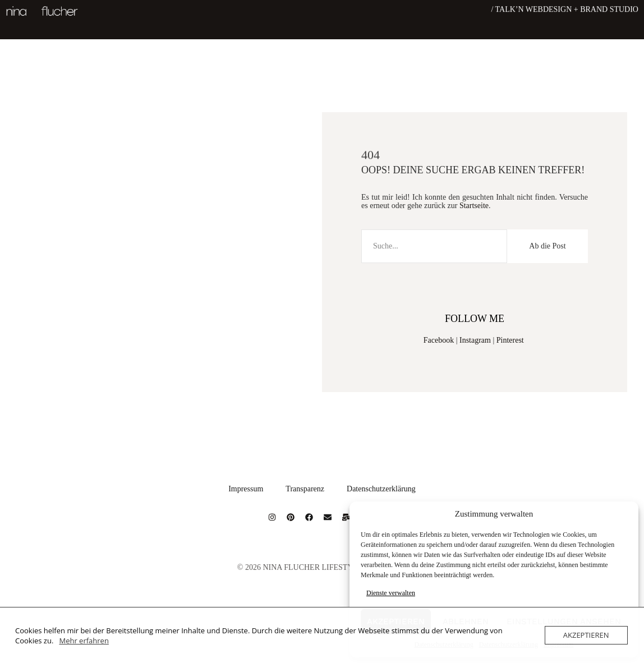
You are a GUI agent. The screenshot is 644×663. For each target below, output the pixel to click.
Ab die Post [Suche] (547, 246)
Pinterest (510, 340)
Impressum (246, 489)
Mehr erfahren (84, 641)
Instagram (475, 340)
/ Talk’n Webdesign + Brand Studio (565, 9)
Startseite (474, 206)
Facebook (439, 340)
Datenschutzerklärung (381, 489)
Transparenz (305, 489)
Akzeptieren (586, 635)
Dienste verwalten (391, 593)
